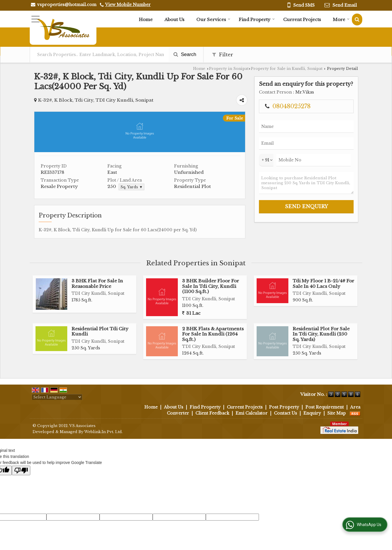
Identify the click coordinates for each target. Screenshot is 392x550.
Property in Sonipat (229, 69)
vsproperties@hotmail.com (67, 5)
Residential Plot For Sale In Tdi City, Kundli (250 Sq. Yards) (321, 334)
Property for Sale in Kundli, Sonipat (287, 69)
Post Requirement (325, 407)
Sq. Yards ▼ (131, 187)
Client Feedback (212, 413)
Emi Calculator (252, 413)
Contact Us (285, 413)
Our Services (213, 19)
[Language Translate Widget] (57, 397)
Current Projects (302, 19)
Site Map (337, 413)
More (341, 19)
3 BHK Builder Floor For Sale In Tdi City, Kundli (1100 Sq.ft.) (211, 286)
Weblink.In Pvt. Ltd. (103, 432)
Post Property (284, 407)
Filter (223, 55)
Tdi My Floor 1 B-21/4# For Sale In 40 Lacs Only (323, 283)
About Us (174, 19)
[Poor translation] (21, 470)
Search (185, 54)
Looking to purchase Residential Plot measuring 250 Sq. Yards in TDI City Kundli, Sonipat (306, 183)
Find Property (257, 19)
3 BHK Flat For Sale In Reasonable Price (97, 283)
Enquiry (312, 413)
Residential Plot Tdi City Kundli (100, 331)
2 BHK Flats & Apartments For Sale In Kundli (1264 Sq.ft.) (213, 334)
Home (146, 19)
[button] (128, 5)
